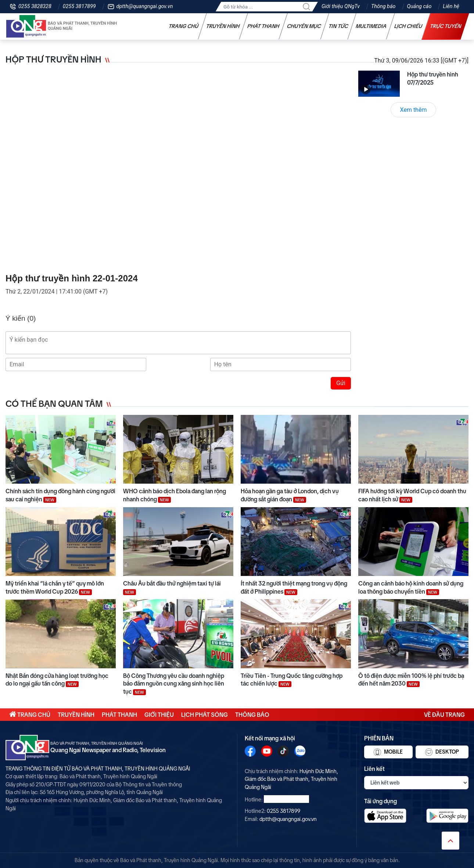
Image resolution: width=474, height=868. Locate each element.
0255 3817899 (79, 6)
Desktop (442, 752)
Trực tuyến (446, 26)
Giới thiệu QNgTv (341, 6)
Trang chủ (184, 26)
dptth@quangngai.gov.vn (145, 6)
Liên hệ (451, 6)
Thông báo (383, 6)
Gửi (341, 383)
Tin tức (338, 26)
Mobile (388, 752)
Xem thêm (414, 110)
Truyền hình (223, 26)
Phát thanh (263, 26)
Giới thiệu (159, 715)
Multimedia (371, 26)
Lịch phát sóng (204, 715)
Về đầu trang (444, 715)
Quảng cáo (419, 6)
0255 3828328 (35, 6)
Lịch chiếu (408, 26)
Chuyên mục (304, 26)
